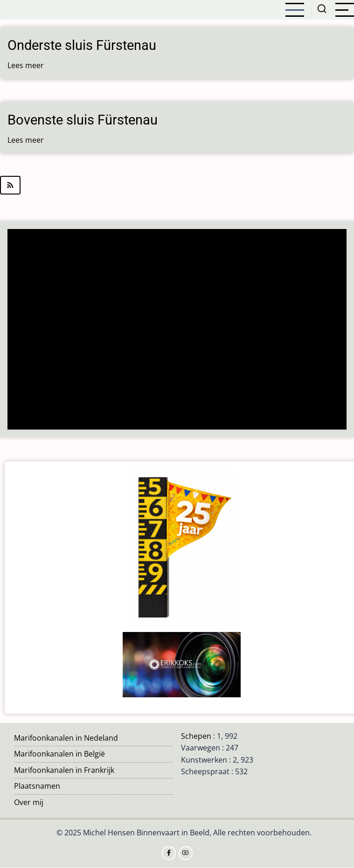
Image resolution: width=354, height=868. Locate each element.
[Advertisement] (177, 330)
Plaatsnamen (37, 786)
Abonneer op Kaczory (177, 185)
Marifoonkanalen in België (59, 754)
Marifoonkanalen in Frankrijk (64, 770)
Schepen (196, 736)
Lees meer (26, 65)
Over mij (29, 802)
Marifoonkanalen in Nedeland (66, 738)
